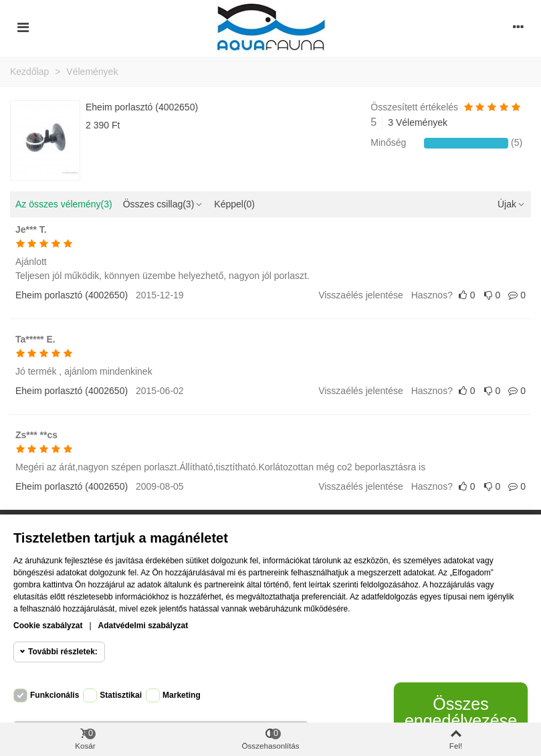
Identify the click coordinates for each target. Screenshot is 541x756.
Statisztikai (121, 695)
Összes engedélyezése (461, 712)
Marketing (182, 695)
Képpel (234, 204)
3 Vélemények (418, 122)
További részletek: (63, 652)
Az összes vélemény (64, 204)
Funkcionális (55, 695)
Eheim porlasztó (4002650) (142, 107)
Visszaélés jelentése (361, 295)
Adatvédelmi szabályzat (143, 626)
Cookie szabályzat (48, 626)
